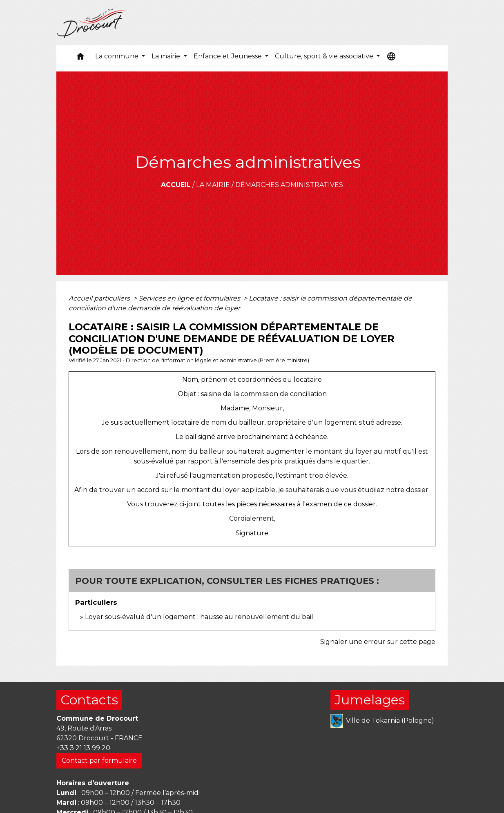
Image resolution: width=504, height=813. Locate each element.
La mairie (213, 185)
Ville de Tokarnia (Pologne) (382, 721)
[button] (80, 58)
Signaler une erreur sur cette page (378, 642)
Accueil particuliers (100, 298)
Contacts (89, 700)
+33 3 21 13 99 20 (83, 748)
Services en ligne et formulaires (190, 298)
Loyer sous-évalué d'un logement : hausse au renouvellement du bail (199, 617)
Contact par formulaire (99, 761)
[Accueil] (92, 22)
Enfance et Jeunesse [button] (229, 56)
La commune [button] (118, 56)
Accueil (176, 185)
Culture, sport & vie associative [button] (325, 56)
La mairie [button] (167, 56)
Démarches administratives (289, 185)
